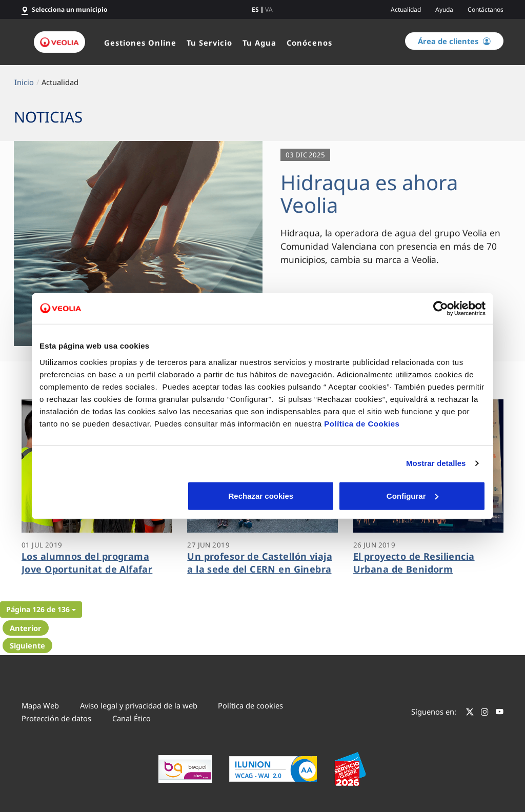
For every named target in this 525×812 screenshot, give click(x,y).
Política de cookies (250, 705)
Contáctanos (486, 9)
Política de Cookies (362, 423)
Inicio (24, 82)
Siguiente (27, 645)
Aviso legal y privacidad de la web (139, 705)
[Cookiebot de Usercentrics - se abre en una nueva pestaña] (441, 309)
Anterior (26, 628)
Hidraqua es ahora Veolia (369, 194)
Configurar (263, 495)
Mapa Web (40, 705)
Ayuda (444, 9)
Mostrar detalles (436, 463)
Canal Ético (132, 718)
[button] (41, 610)
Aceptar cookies (413, 495)
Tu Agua (259, 43)
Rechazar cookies (113, 495)
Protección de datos (56, 718)
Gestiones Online (140, 43)
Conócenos (309, 43)
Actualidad (406, 9)
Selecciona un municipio (70, 9)
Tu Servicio (209, 43)
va (269, 10)
